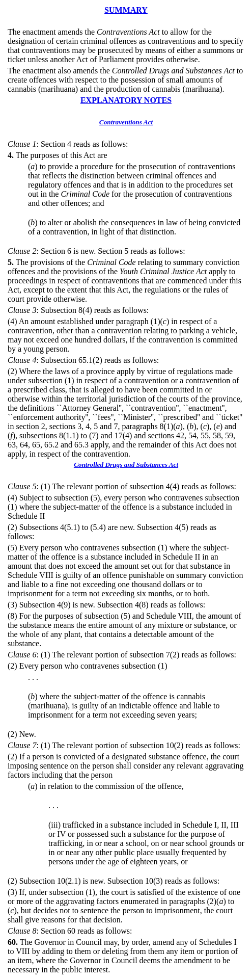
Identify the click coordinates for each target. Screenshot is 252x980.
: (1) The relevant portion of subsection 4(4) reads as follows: (122, 486)
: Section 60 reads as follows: (70, 931)
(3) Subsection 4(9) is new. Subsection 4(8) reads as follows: (106, 605)
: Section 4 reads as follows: (68, 144)
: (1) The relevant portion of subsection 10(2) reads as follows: (124, 745)
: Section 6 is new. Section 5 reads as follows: (96, 251)
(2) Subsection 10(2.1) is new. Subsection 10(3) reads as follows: (114, 881)
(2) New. (22, 734)
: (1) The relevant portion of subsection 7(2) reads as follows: (122, 655)
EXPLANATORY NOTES (126, 100)
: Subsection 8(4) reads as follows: (78, 310)
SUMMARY (126, 10)
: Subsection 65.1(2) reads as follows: (83, 360)
